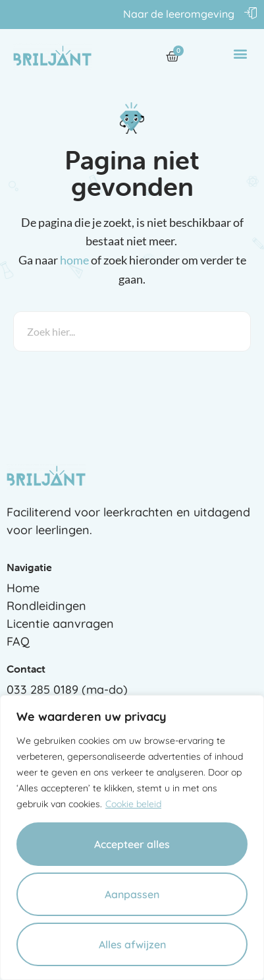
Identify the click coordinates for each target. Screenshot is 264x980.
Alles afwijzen (132, 944)
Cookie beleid (133, 804)
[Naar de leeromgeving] (251, 13)
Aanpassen (132, 894)
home (74, 260)
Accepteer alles (132, 844)
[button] (240, 53)
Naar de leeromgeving (179, 14)
